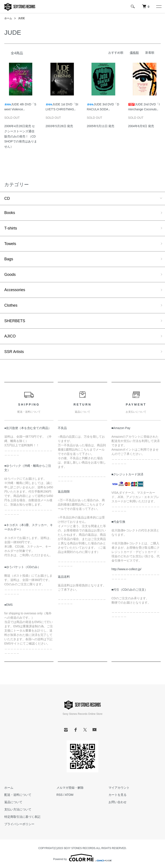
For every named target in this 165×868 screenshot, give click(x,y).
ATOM (69, 795)
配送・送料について (18, 795)
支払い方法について (18, 809)
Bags (9, 259)
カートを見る (118, 795)
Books (10, 213)
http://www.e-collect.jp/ (126, 569)
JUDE (21, 18)
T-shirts (11, 228)
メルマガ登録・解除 (70, 788)
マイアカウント (119, 788)
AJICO (10, 336)
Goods (10, 275)
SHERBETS (15, 321)
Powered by (82, 858)
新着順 (150, 53)
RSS (60, 795)
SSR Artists (14, 352)
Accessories (15, 290)
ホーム (8, 18)
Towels (10, 244)
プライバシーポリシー (19, 824)
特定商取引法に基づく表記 (22, 817)
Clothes (11, 305)
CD (7, 198)
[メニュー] (159, 6)
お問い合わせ (118, 802)
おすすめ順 (116, 53)
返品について (13, 802)
